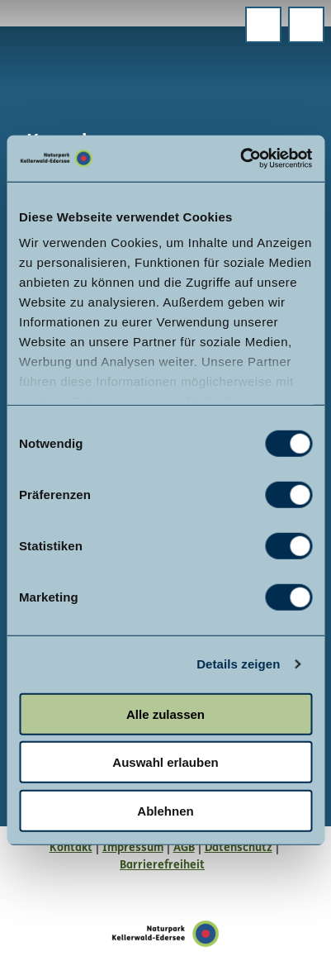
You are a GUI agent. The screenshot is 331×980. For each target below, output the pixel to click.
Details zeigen (238, 664)
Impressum (133, 848)
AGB (184, 848)
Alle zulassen (165, 714)
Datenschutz (239, 848)
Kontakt (71, 848)
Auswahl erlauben (165, 762)
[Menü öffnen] (263, 25)
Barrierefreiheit (162, 866)
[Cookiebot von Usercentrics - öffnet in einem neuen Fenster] (240, 159)
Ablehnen (165, 810)
